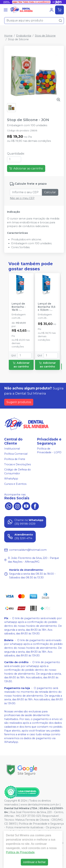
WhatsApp (11, 479)
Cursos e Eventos (15, 484)
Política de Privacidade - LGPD (49, 451)
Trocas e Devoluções (18, 464)
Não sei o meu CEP (22, 198)
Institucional (12, 449)
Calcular (50, 192)
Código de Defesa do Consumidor (18, 471)
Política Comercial (16, 454)
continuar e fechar (34, 862)
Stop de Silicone (45, 36)
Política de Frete (15, 459)
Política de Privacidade (20, 852)
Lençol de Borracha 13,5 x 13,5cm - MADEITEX (47, 307)
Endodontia (24, 36)
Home (8, 36)
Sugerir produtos (19, 402)
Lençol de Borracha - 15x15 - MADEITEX (19, 307)
